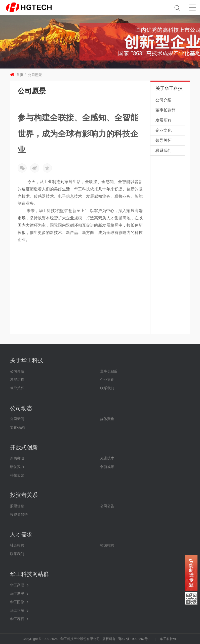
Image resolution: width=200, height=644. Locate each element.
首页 (20, 75)
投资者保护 (19, 515)
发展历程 (164, 120)
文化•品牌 (18, 427)
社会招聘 (17, 545)
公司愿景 (35, 75)
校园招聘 (107, 545)
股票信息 (17, 506)
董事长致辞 (166, 110)
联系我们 (164, 150)
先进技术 (107, 458)
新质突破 (17, 458)
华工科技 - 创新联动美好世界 (37, 8)
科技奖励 (17, 475)
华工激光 (17, 594)
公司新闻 (17, 419)
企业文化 (164, 130)
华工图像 (17, 602)
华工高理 (17, 585)
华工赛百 (17, 619)
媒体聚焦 (107, 419)
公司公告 (107, 506)
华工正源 (17, 611)
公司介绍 (164, 100)
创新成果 (107, 467)
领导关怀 (164, 140)
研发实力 (17, 467)
